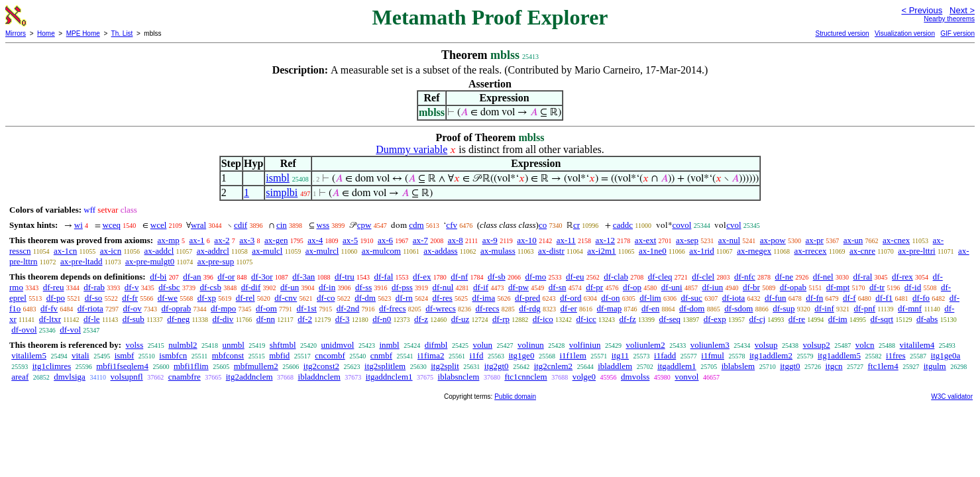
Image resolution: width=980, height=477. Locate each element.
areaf (20, 377)
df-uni (672, 287)
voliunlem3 (710, 345)
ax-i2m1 (601, 251)
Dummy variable (411, 149)
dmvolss (635, 377)
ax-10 (527, 240)
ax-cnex (896, 240)
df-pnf (865, 308)
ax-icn (111, 251)
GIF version (957, 33)
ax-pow (773, 240)
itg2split (445, 366)
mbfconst (228, 355)
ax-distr (551, 251)
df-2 (305, 319)
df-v (132, 287)
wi (79, 225)
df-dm (365, 298)
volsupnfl (127, 377)
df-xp (207, 298)
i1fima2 (431, 355)
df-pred (527, 298)
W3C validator (952, 397)
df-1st (307, 308)
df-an (192, 277)
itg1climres (52, 366)
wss (323, 225)
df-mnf (910, 308)
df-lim (650, 298)
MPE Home (83, 33)
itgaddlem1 (677, 366)
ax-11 (566, 240)
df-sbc (169, 287)
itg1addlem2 (771, 355)
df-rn (404, 298)
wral (198, 225)
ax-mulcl (267, 251)
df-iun (712, 287)
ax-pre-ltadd (82, 261)
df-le (92, 319)
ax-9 (490, 240)
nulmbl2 (183, 345)
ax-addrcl (213, 251)
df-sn (558, 287)
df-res (442, 298)
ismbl (278, 178)
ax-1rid (702, 251)
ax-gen (276, 240)
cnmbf (381, 355)
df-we (168, 298)
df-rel (245, 298)
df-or (226, 277)
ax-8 (456, 240)
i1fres (896, 355)
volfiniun (585, 345)
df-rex (902, 277)
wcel (159, 225)
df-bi (158, 277)
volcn (865, 345)
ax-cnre (862, 251)
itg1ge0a (946, 355)
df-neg (178, 319)
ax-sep (687, 240)
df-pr (594, 287)
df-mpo (223, 308)
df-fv (49, 308)
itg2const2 (321, 366)
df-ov (133, 308)
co (543, 225)
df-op (632, 287)
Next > (962, 10)
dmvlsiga (70, 377)
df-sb (497, 277)
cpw (364, 225)
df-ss (363, 287)
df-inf (824, 308)
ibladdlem (615, 366)
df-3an (303, 277)
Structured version (842, 33)
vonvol (686, 377)
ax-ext (645, 240)
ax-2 (222, 240)
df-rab (94, 287)
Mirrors (16, 33)
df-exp (715, 319)
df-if (481, 287)
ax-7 (420, 240)
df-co (326, 298)
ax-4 (315, 240)
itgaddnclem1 (389, 377)
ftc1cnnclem (525, 377)
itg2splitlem (385, 366)
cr (576, 225)
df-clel (703, 277)
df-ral (862, 277)
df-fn (814, 298)
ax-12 (606, 240)
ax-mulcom (381, 251)
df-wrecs (440, 308)
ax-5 (350, 240)
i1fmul (713, 355)
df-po (56, 298)
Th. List (122, 33)
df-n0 (382, 319)
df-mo (535, 277)
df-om (266, 308)
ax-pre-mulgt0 (150, 261)
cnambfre (185, 377)
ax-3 (247, 240)
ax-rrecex (810, 251)
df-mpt (838, 287)
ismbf (125, 355)
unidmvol (338, 345)
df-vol (70, 330)
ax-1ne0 (653, 251)
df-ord (571, 298)
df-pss (402, 287)
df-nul (443, 287)
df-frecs (392, 308)
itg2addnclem (249, 377)
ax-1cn (65, 251)
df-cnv (286, 298)
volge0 (584, 377)
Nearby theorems (949, 19)
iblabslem (738, 366)
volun (482, 345)
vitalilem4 (917, 345)
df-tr (877, 287)
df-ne (784, 277)
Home (46, 33)
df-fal (383, 277)
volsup (766, 345)
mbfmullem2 (256, 366)
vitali (81, 355)
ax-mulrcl (322, 251)
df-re (797, 319)
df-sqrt (882, 319)
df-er (569, 308)
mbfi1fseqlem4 (122, 366)
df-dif (251, 287)
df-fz (628, 319)
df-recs (488, 308)
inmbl (389, 345)
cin (282, 225)
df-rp (501, 319)
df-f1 (884, 298)
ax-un (853, 240)
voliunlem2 (645, 345)
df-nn (266, 319)
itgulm (935, 366)
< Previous (922, 10)
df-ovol (24, 330)
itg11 (620, 355)
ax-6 (385, 240)
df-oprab (177, 308)
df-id (913, 287)
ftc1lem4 (883, 366)
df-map (610, 308)
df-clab (616, 277)
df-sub (134, 319)
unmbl (234, 345)
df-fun (776, 298)
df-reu (54, 287)
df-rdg (530, 308)
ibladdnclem (319, 377)
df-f (849, 298)
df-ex (422, 277)
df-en (650, 308)
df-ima (484, 298)
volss (134, 345)
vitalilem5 (29, 355)
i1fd (476, 355)
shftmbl (283, 345)
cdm (416, 225)
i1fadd (665, 355)
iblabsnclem (459, 377)
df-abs (927, 319)
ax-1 (197, 240)
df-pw (518, 287)
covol (682, 225)
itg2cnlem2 (554, 366)
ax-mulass (498, 251)
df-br (751, 287)
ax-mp (169, 240)
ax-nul (729, 240)
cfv (452, 225)
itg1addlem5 (839, 355)
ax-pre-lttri (916, 251)
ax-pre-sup (216, 261)
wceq (112, 225)
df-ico (543, 319)
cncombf (330, 355)
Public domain (515, 397)
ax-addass (440, 251)
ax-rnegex (754, 251)
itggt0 (790, 366)
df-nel (823, 277)
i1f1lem (572, 355)
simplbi (282, 192)
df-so (94, 298)
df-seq (670, 319)
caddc (623, 225)
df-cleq (660, 277)
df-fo (921, 298)
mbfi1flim (191, 366)
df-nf (459, 277)
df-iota (734, 298)
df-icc (586, 319)
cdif (241, 225)
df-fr (130, 298)
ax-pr (815, 240)
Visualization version (905, 33)
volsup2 (817, 345)
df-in (327, 287)
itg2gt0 (497, 366)
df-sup (784, 308)
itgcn (834, 366)
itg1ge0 (521, 355)
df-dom (692, 308)
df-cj (758, 319)
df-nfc (745, 277)
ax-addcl (159, 251)
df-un (290, 287)
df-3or (262, 277)
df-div (223, 319)
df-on (610, 298)
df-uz (460, 319)
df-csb (210, 287)
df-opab (793, 287)
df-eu (575, 277)
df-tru (345, 277)
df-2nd (348, 308)
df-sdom (738, 308)
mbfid (279, 355)
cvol (734, 225)
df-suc (691, 298)
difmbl (436, 345)
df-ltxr (50, 319)
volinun (531, 345)
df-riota (90, 308)
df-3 (343, 319)
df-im (838, 319)
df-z (421, 319)
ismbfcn (173, 355)
